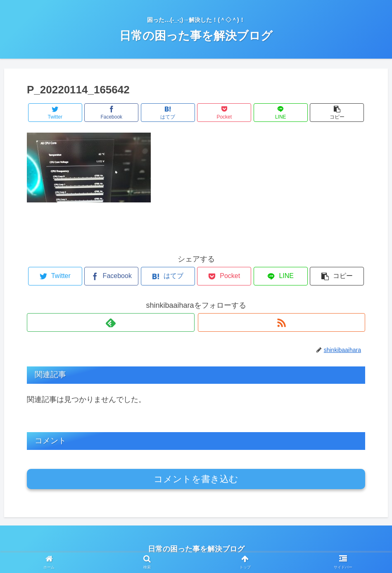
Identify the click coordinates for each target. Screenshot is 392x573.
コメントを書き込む (196, 479)
